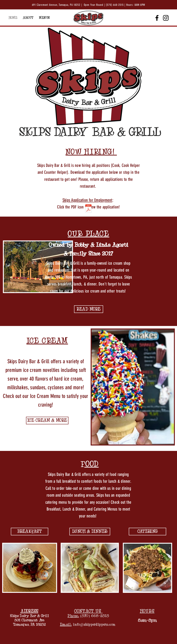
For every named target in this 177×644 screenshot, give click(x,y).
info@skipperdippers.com (94, 625)
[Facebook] (157, 18)
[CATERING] (147, 532)
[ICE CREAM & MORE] (47, 421)
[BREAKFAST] (30, 532)
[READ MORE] (89, 309)
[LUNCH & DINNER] (90, 532)
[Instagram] (166, 18)
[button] (44, 18)
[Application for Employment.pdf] (88, 209)
